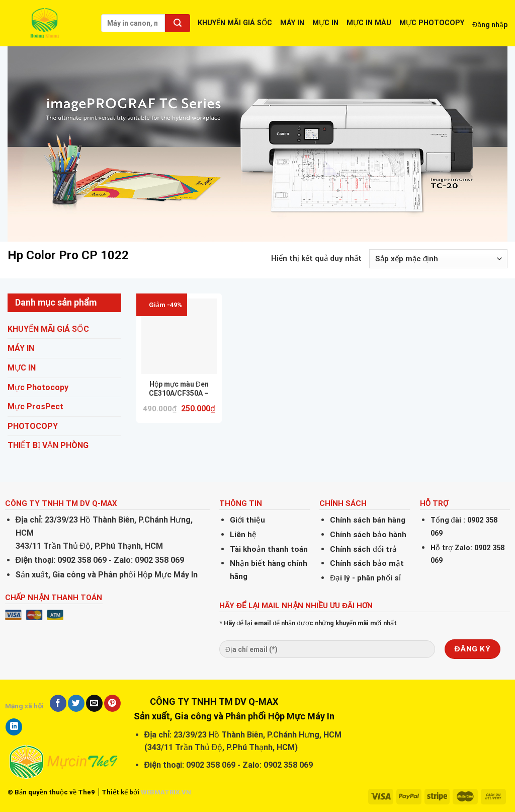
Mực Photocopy (38, 387)
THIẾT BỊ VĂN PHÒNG (48, 445)
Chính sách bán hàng (368, 520)
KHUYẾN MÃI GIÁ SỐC (235, 23)
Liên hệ (243, 535)
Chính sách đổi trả (363, 549)
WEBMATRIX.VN (166, 792)
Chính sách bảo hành (368, 535)
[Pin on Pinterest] (112, 703)
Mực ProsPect (35, 407)
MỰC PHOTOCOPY (432, 23)
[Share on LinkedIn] (14, 727)
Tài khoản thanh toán (269, 549)
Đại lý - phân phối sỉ (365, 578)
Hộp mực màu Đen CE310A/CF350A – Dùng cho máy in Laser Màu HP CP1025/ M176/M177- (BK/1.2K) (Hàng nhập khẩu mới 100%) (179, 389)
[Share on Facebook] (58, 703)
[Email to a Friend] (94, 703)
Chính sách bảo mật (367, 563)
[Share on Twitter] (76, 703)
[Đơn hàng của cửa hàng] (438, 259)
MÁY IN (292, 23)
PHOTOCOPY (33, 426)
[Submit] (178, 23)
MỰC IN (325, 23)
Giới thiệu (247, 520)
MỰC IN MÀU (369, 23)
